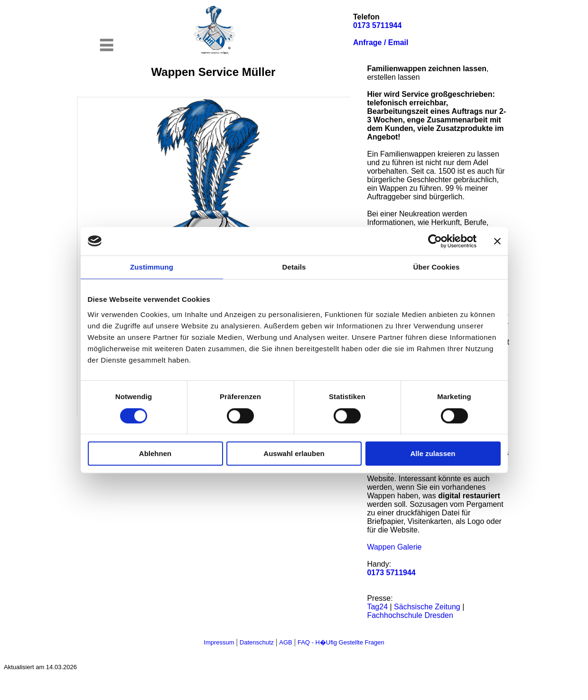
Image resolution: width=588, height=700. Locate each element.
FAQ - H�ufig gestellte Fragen (341, 642)
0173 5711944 (377, 25)
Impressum (219, 642)
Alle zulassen (433, 453)
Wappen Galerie (394, 547)
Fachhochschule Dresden (410, 615)
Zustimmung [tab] (152, 267)
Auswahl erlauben (294, 453)
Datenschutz (257, 642)
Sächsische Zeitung (427, 607)
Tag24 (377, 607)
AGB (285, 642)
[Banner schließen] (497, 241)
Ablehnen (155, 453)
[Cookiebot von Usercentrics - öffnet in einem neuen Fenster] (435, 241)
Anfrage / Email (381, 42)
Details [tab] (294, 267)
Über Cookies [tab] (437, 267)
